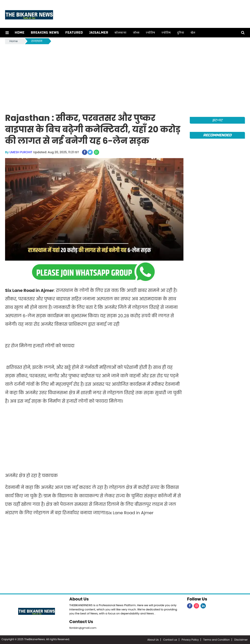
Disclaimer (241, 640)
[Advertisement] (125, 77)
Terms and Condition (217, 640)
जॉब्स (136, 33)
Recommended (217, 135)
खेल (193, 33)
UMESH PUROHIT (21, 152)
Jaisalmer (99, 33)
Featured (74, 33)
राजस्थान (37, 41)
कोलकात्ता (121, 33)
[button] (7, 33)
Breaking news (45, 33)
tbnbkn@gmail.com (83, 628)
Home (20, 33)
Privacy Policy (190, 640)
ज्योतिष (150, 33)
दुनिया (181, 33)
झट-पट (217, 120)
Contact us (170, 640)
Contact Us (81, 622)
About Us (79, 599)
